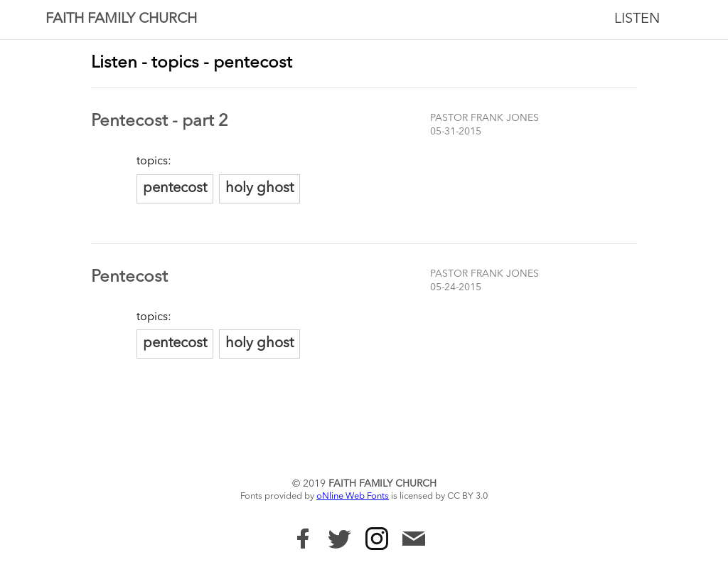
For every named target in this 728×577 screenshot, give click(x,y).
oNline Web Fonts (353, 496)
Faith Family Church (121, 19)
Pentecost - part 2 (160, 122)
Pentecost (129, 277)
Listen (637, 19)
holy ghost (259, 189)
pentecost (175, 189)
